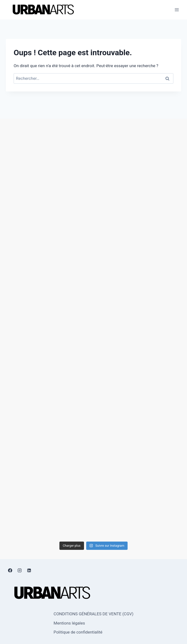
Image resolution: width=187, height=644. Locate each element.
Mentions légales (69, 623)
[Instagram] (19, 571)
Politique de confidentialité (78, 632)
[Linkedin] (29, 571)
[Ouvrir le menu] (177, 10)
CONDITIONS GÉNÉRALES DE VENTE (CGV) (93, 614)
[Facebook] (10, 571)
